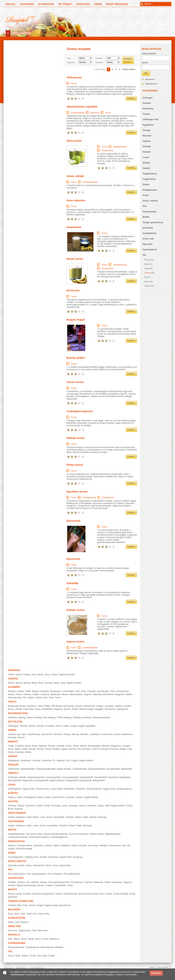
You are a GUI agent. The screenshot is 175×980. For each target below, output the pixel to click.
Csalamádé (60, 885)
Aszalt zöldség (121, 894)
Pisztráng (55, 806)
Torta (51, 697)
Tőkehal (12, 806)
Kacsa (19, 674)
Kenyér (79, 706)
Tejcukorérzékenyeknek (56, 834)
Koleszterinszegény (39, 837)
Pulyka (27, 674)
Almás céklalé (75, 176)
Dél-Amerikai (84, 749)
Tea (146, 277)
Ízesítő (59, 894)
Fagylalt (92, 691)
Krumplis (50, 726)
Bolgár (123, 749)
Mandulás (56, 694)
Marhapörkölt (15, 780)
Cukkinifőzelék (80, 769)
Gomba (12, 885)
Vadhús (147, 141)
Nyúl (63, 683)
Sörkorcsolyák (86, 709)
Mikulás (84, 734)
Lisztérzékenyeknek (18, 837)
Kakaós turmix (76, 610)
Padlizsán (98, 882)
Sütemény (148, 109)
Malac (57, 683)
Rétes (75, 709)
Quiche (67, 709)
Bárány (27, 683)
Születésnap (34, 734)
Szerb (28, 746)
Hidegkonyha (150, 190)
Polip (25, 905)
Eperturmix (73, 521)
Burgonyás (55, 691)
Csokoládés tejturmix (80, 411)
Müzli (35, 817)
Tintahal (12, 905)
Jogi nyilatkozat (37, 968)
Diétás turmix (75, 465)
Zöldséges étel (150, 119)
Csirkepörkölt (71, 780)
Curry (55, 865)
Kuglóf (36, 694)
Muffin (129, 694)
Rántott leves (43, 789)
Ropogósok (30, 797)
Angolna (18, 809)
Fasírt (45, 939)
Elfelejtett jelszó (151, 84)
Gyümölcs (53, 857)
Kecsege (73, 806)
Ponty (47, 806)
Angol (11, 752)
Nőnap (67, 734)
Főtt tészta (57, 706)
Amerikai (19, 752)
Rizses (32, 726)
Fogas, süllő (103, 806)
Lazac (64, 806)
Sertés (11, 683)
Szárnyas (148, 98)
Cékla (70, 885)
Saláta (39, 806)
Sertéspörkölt (86, 777)
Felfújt (47, 706)
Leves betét (56, 789)
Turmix (147, 273)
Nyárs (11, 922)
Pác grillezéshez (72, 874)
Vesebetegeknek (16, 834)
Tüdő (29, 914)
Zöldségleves (15, 789)
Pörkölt (147, 152)
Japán (17, 749)
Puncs (147, 260)
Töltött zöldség (64, 717)
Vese (17, 914)
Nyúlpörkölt (125, 777)
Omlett (19, 709)
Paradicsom (77, 882)
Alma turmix (74, 141)
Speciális (148, 244)
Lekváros (45, 694)
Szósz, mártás (150, 201)
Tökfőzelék (13, 769)
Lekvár (18, 894)
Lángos (100, 706)
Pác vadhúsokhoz (17, 874)
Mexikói (106, 746)
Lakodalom (95, 734)
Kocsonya (93, 845)
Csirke (11, 674)
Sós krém (13, 930)
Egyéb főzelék (64, 769)
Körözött (82, 845)
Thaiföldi (19, 746)
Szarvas (36, 760)
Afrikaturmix (74, 77)
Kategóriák (27, 4)
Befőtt (146, 217)
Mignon (88, 694)
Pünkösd (58, 734)
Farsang (12, 737)
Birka (34, 683)
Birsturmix (73, 290)
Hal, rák (126, 845)
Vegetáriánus (150, 174)
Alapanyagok (46, 4)
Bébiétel (59, 947)
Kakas (40, 674)
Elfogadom (156, 973)
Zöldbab (12, 882)
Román (52, 746)
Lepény (118, 706)
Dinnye (41, 885)
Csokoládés (68, 691)
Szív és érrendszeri (78, 834)
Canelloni (31, 706)
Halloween (127, 734)
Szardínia (30, 806)
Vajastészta (122, 709)
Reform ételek (97, 834)
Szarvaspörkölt (53, 777)
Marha (19, 683)
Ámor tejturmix (76, 200)
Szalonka (46, 760)
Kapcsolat (9, 968)
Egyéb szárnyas (67, 674)
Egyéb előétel (91, 797)
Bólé (146, 264)
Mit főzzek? (65, 4)
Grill (17, 922)
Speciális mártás (16, 865)
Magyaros (116, 746)
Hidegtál (103, 845)
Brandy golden (76, 358)
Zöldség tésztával (101, 717)
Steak (31, 939)
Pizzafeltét (47, 709)
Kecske (49, 683)
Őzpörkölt (113, 777)
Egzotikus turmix (77, 491)
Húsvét (117, 734)
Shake (147, 268)
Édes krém (43, 930)
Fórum (98, 4)
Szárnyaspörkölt (70, 777)
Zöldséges (13, 726)
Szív (35, 914)
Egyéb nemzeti (69, 749)
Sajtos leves (29, 789)
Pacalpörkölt (100, 777)
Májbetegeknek (113, 834)
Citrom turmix (75, 382)
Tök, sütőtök (32, 882)
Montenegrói (94, 746)
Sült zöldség (49, 717)
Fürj (68, 760)
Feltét (85, 817)
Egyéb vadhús (86, 760)
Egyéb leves (109, 789)
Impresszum (22, 968)
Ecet (101, 894)
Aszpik (11, 849)
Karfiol (108, 882)
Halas (66, 726)
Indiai (25, 749)
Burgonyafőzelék (97, 769)
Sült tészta (110, 709)
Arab (129, 749)
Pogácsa (58, 709)
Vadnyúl (61, 760)
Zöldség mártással (82, 717)
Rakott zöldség (34, 717)
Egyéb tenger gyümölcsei (58, 905)
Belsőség (148, 228)
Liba (34, 674)
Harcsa (83, 806)
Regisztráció (150, 79)
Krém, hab (148, 239)
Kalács (11, 694)
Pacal (41, 914)
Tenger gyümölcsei (153, 222)
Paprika (88, 882)
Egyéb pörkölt (57, 780)
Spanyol (43, 746)
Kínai (10, 749)
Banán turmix (75, 259)
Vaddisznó (26, 760)
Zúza (10, 914)
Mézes (65, 694)
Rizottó (40, 726)
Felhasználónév (149, 54)
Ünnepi (146, 130)
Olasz (76, 746)
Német (83, 746)
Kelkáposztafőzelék (46, 769)
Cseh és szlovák (100, 749)
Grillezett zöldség (17, 717)
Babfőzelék (127, 769)
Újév (24, 734)
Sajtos (31, 697)
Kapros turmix (75, 642)
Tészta (146, 114)
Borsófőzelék (113, 769)
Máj (47, 914)
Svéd (35, 746)
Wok (10, 939)
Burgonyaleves (124, 789)
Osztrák (60, 746)
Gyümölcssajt (70, 894)
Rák (19, 905)
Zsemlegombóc (16, 857)
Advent (21, 737)
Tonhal (20, 806)
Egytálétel (148, 125)
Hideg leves (115, 845)
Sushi (24, 939)
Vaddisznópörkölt (36, 777)
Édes (84, 691)
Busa (10, 809)
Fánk (40, 706)
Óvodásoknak (107, 150)
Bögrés (36, 691)
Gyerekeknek (150, 249)
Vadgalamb (14, 760)
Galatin (79, 797)
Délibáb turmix (76, 438)
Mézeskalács (76, 694)
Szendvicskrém (24, 845)
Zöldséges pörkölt (17, 777)
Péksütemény (15, 697)
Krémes (27, 694)
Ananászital (74, 227)
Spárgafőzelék (27, 769)
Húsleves (80, 789)
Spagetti (99, 709)
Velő (23, 914)
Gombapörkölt (41, 780)
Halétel (146, 168)
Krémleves (69, 789)
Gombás (70, 797)
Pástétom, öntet (24, 817)
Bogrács (25, 922)
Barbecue (54, 939)
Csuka (129, 806)
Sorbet (39, 697)
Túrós (58, 697)
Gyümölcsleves (94, 789)
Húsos (59, 726)
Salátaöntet (38, 865)
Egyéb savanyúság (26, 885)
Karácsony (95, 113)
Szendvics (39, 845)
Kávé (147, 282)
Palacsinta (28, 709)
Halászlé (92, 806)
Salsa (29, 865)
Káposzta (117, 882)
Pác (145, 206)
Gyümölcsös (122, 691)
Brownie (45, 691)
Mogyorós (120, 694)
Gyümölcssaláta (24, 849)
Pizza (38, 709)
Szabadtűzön (150, 233)
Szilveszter (47, 734)
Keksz (19, 694)
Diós (78, 691)
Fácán (54, 674)
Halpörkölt (28, 780)
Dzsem (108, 894)
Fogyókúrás (149, 179)
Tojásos (12, 797)
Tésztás (24, 726)
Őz (54, 760)
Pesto (48, 865)
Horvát (32, 749)
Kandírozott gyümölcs (43, 894)
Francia (48, 749)
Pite (25, 697)
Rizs (36, 857)
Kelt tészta (69, 706)
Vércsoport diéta (34, 834)
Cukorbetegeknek (90, 182)
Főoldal (11, 4)
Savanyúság (149, 212)
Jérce (47, 674)
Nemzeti (147, 136)
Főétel (78, 817)
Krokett (43, 857)
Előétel (146, 163)
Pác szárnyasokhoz (37, 874)
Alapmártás (65, 865)
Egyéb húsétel (74, 683)
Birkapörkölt (99, 780)
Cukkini (49, 885)
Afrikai (28, 752)
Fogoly (74, 760)
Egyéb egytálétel (87, 726)
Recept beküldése (117, 4)
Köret (146, 195)
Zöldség (29, 857)
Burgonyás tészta (17, 706)
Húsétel (147, 103)
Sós (45, 697)
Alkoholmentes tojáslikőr (82, 107)
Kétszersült (89, 706)
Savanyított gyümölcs (59, 882)
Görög (40, 749)
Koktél (147, 286)
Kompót (27, 894)
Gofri (113, 691)
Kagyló (40, 905)
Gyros (38, 939)
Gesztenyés (103, 691)
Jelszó (145, 63)
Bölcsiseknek (47, 947)
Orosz (69, 746)
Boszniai (114, 749)
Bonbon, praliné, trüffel (19, 691)
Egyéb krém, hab (27, 930)
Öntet (74, 845)
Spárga (43, 882)
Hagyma (127, 882)
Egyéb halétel (118, 806)
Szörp (11, 894)
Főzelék (147, 146)
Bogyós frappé (76, 320)
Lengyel (126, 746)
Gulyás (74, 726)
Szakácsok (83, 4)
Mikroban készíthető (103, 694)
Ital (144, 255)
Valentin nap (14, 734)
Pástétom (65, 845)
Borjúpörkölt (85, 780)
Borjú (41, 683)
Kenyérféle (59, 817)
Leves (146, 157)
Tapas (17, 939)
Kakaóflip (72, 583)
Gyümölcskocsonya (88, 894)
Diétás (146, 184)
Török (11, 746)
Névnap (75, 734)
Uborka (21, 882)
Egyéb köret (66, 857)
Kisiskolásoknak (78, 113)
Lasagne (109, 706)
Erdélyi (56, 749)
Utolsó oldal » (129, 69)
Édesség (102, 817)
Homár (32, 905)
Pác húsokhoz (55, 874)
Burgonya (78, 857)
